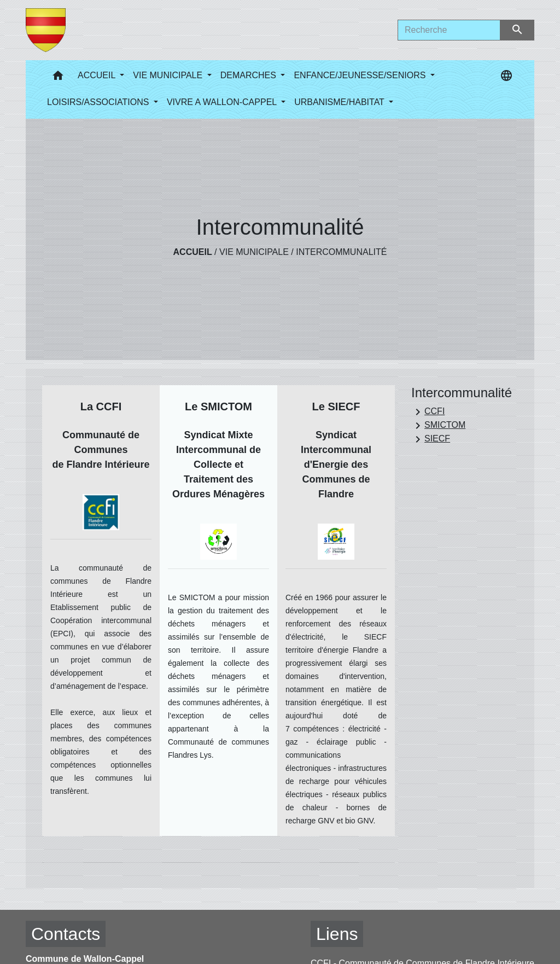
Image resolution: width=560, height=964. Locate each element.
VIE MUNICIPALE (254, 252)
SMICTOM (438, 426)
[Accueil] (46, 30)
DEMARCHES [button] (250, 75)
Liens (337, 934)
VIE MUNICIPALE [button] (169, 75)
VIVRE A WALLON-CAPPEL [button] (223, 102)
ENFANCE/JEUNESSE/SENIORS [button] (361, 75)
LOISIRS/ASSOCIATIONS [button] (99, 102)
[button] (58, 78)
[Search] (449, 30)
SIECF (431, 439)
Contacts (66, 934)
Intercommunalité (341, 252)
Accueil (193, 252)
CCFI (428, 412)
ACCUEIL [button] (98, 75)
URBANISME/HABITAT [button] (340, 102)
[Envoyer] (518, 30)
